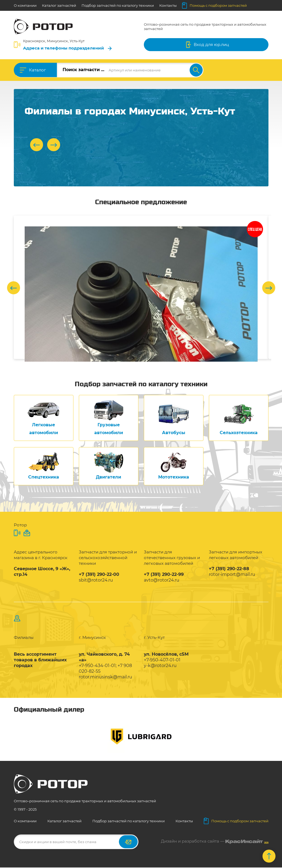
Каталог (37, 70)
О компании (25, 5)
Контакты (168, 5)
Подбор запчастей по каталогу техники (118, 5)
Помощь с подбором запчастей (214, 5)
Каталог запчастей (59, 5)
